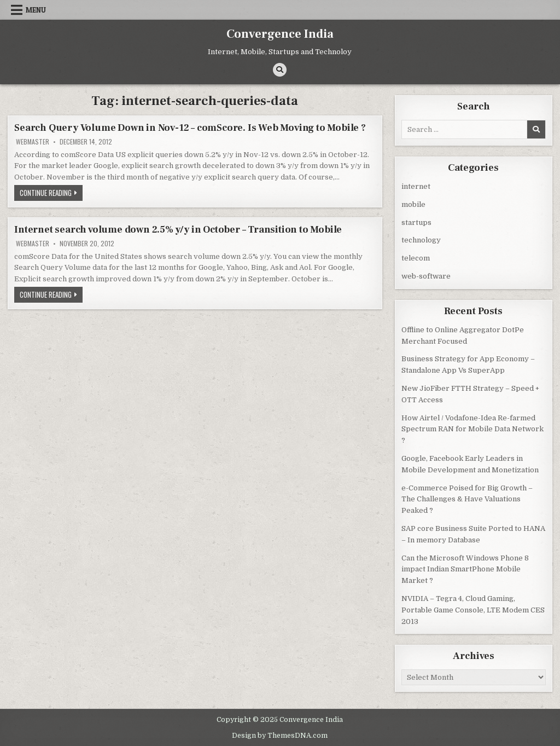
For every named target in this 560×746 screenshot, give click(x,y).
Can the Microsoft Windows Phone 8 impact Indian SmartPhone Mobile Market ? (465, 569)
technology (421, 239)
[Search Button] (280, 70)
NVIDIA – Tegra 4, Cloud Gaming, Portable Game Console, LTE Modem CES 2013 (473, 609)
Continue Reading (51, 194)
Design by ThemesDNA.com (280, 735)
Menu (36, 10)
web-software (426, 276)
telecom (416, 258)
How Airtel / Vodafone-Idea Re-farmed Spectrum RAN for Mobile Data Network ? (472, 429)
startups (416, 222)
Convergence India (280, 34)
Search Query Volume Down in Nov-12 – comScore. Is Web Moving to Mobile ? (190, 128)
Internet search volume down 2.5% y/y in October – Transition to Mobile (178, 230)
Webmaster (33, 142)
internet (416, 186)
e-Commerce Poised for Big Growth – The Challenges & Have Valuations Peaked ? (467, 499)
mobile (413, 204)
